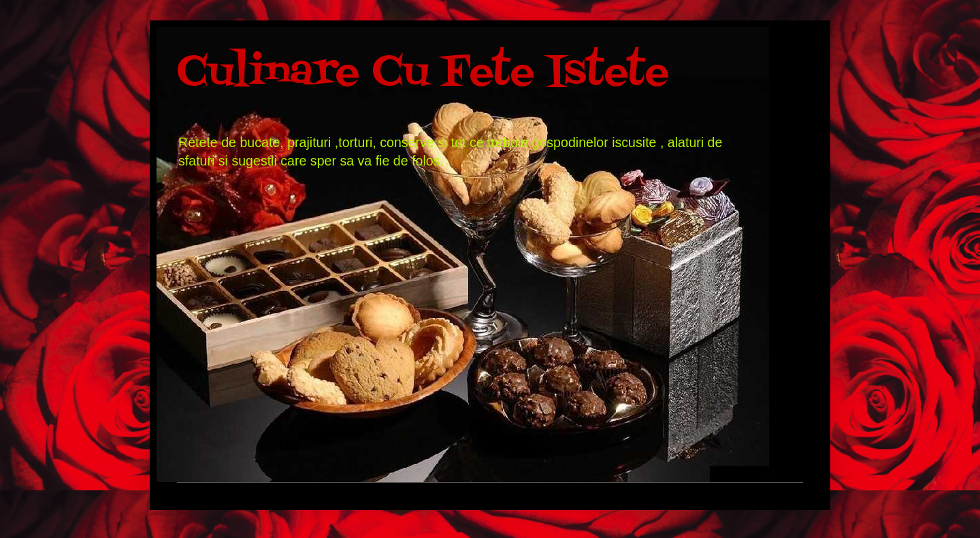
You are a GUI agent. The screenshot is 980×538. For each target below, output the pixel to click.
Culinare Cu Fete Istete (423, 73)
